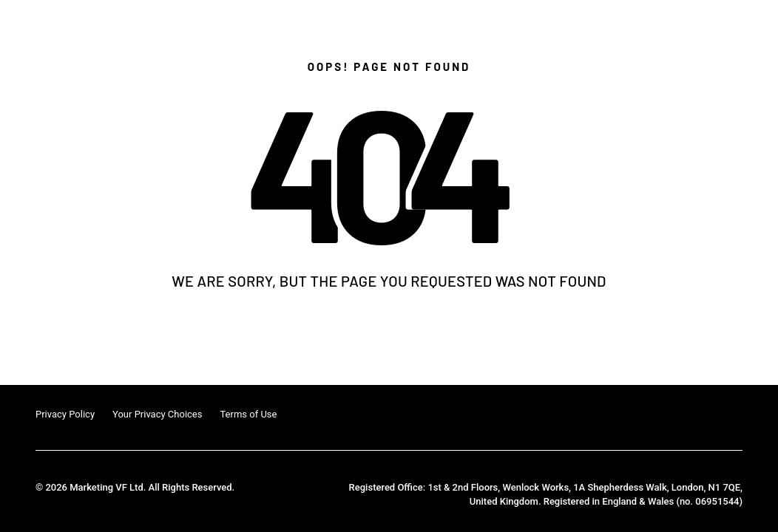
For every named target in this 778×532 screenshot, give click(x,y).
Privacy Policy (65, 414)
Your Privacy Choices (157, 414)
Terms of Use (248, 414)
